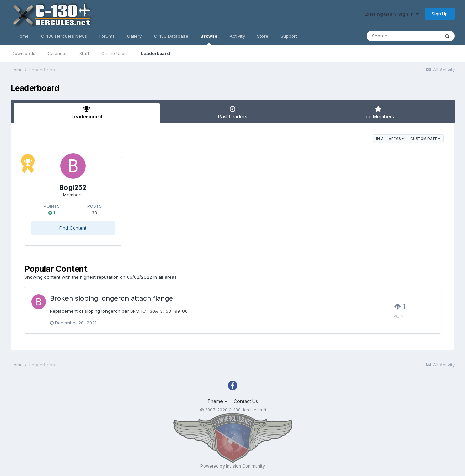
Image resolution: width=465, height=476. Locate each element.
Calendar (57, 53)
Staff (84, 53)
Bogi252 (73, 187)
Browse (209, 39)
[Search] (403, 36)
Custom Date (425, 139)
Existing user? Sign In (391, 14)
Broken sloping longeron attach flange (111, 298)
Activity (237, 36)
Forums (107, 36)
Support (289, 36)
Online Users (115, 53)
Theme (217, 401)
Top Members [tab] (379, 113)
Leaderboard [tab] (87, 113)
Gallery (134, 36)
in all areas (390, 139)
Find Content (73, 228)
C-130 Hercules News (64, 36)
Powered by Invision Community (233, 466)
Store (263, 36)
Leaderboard (155, 53)
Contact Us (246, 401)
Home (23, 36)
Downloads (23, 53)
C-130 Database (171, 36)
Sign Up (440, 14)
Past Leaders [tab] (233, 113)
